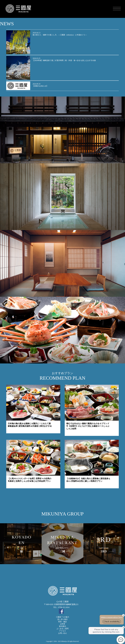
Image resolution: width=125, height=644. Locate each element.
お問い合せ (62, 633)
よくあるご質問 (62, 629)
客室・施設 (62, 622)
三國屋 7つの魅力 (63, 617)
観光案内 (62, 626)
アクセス (62, 631)
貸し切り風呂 (62, 619)
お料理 (62, 624)
